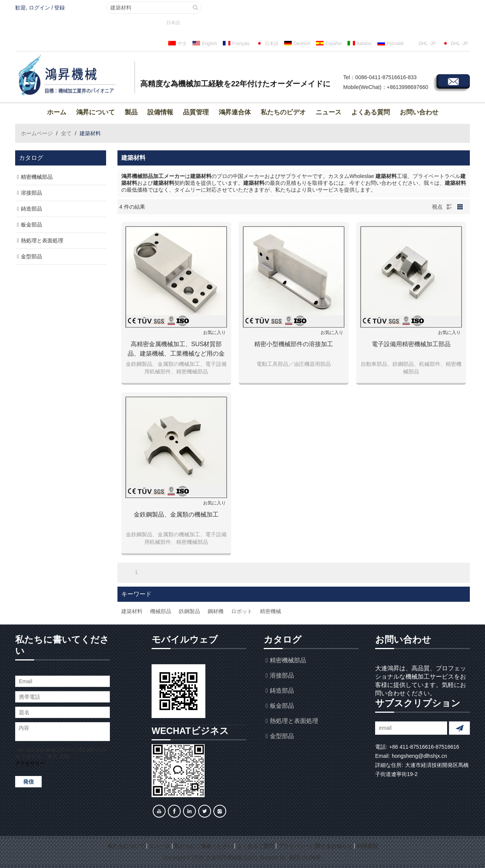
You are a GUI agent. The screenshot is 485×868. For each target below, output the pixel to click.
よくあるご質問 (255, 846)
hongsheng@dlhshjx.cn (419, 756)
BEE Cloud (305, 857)
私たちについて (126, 846)
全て (66, 133)
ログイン (39, 8)
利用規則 (367, 846)
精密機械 (271, 611)
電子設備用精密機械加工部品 (411, 344)
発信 (28, 782)
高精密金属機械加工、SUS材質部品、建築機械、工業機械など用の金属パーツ (176, 350)
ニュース (329, 112)
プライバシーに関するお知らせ (315, 846)
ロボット (242, 611)
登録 (59, 8)
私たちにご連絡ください (203, 846)
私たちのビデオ (283, 112)
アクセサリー (30, 763)
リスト (449, 207)
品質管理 (196, 112)
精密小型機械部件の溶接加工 (294, 344)
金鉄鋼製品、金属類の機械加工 (176, 514)
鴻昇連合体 (235, 112)
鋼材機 (216, 611)
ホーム (57, 112)
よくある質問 (371, 112)
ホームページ (37, 133)
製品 (131, 112)
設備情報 (160, 112)
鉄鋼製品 (189, 611)
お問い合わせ (419, 112)
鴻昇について (95, 112)
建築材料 (132, 611)
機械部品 (161, 611)
